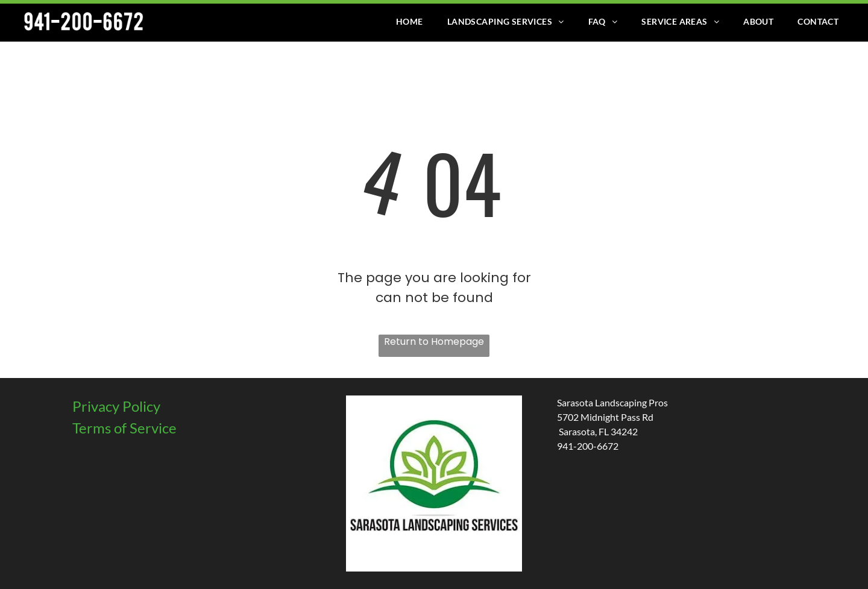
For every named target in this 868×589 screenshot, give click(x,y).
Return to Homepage (434, 342)
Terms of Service (124, 428)
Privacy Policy (116, 406)
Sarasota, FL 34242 (597, 431)
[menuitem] (410, 21)
